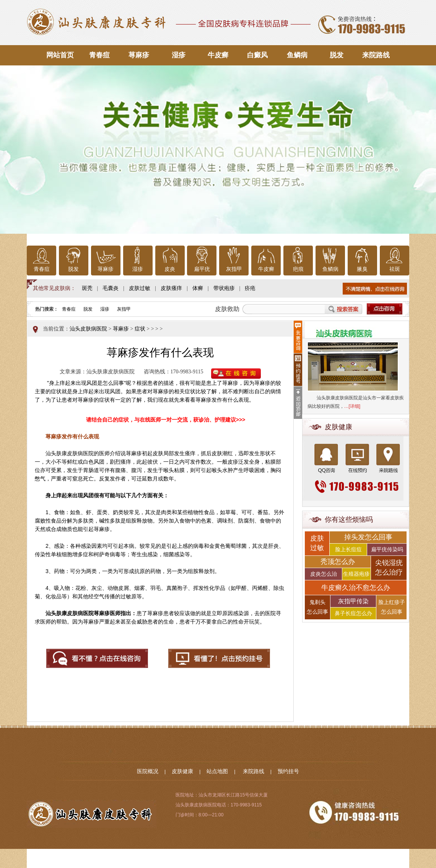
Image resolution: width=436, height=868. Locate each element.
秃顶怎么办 (338, 562)
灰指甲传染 (353, 601)
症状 (140, 329)
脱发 (337, 55)
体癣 (198, 288)
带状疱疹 (224, 288)
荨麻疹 (139, 55)
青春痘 (99, 55)
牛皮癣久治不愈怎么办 (356, 588)
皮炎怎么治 (324, 574)
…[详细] (352, 406)
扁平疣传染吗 (387, 550)
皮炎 (170, 269)
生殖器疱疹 (356, 574)
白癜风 (257, 55)
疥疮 (250, 288)
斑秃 (87, 288)
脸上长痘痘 (348, 550)
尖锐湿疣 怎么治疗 (389, 568)
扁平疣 (202, 269)
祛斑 (395, 269)
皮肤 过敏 (317, 543)
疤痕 (298, 269)
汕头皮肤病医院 (88, 329)
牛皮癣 (218, 55)
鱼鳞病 (297, 55)
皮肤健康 (182, 771)
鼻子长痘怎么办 (353, 613)
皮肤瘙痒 (171, 288)
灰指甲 (234, 269)
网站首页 (60, 55)
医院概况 (148, 771)
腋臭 (362, 269)
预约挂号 (288, 771)
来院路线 (376, 55)
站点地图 (217, 771)
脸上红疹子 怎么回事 (392, 607)
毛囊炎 (111, 288)
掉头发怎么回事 (368, 537)
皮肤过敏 (140, 288)
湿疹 (179, 55)
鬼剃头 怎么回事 (317, 607)
